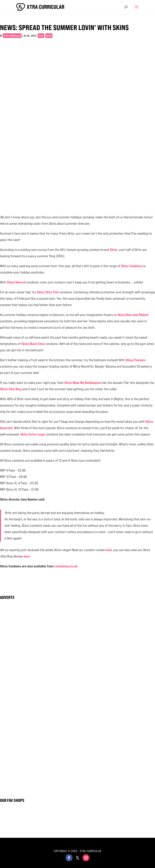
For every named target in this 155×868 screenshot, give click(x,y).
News (49, 36)
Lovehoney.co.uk (66, 566)
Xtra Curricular (12, 36)
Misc (41, 36)
